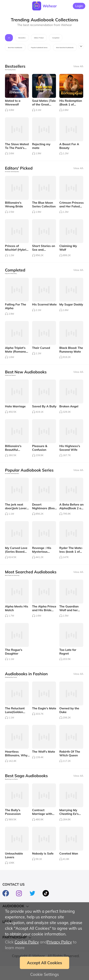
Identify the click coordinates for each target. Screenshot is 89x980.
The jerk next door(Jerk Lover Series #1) (16, 516)
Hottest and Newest (10, 381)
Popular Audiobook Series (39, 48)
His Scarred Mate (44, 309)
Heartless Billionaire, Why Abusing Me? (16, 767)
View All (78, 66)
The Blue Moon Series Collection (44, 207)
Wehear (50, 6)
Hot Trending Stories (10, 70)
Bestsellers (22, 38)
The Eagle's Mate (44, 720)
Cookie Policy (27, 942)
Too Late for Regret (68, 662)
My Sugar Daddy (71, 309)
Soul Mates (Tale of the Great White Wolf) (44, 105)
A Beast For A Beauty (69, 148)
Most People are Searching (12, 584)
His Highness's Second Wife (70, 455)
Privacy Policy (59, 942)
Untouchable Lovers (14, 869)
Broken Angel (69, 412)
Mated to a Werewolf (13, 103)
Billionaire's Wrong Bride (14, 207)
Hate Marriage (15, 412)
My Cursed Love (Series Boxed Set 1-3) (16, 560)
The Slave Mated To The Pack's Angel (17, 149)
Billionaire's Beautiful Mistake (13, 457)
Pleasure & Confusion (40, 455)
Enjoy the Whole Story (11, 277)
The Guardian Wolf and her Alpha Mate (69, 620)
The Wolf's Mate (44, 764)
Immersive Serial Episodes (12, 173)
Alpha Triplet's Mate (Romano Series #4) (15, 357)
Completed (56, 38)
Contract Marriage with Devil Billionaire (43, 827)
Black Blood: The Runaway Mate (71, 355)
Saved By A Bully (44, 412)
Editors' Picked (39, 38)
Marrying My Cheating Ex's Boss (69, 827)
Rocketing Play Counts (11, 688)
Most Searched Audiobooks (65, 48)
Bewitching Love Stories (11, 791)
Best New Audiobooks (15, 48)
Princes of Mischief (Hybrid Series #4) (17, 253)
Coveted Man (69, 867)
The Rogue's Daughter (14, 662)
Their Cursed (41, 353)
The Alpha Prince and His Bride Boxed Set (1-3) (44, 620)
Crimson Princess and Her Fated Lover (72, 209)
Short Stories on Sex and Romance (44, 253)
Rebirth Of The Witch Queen (70, 766)
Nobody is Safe (43, 867)
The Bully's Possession (13, 825)
